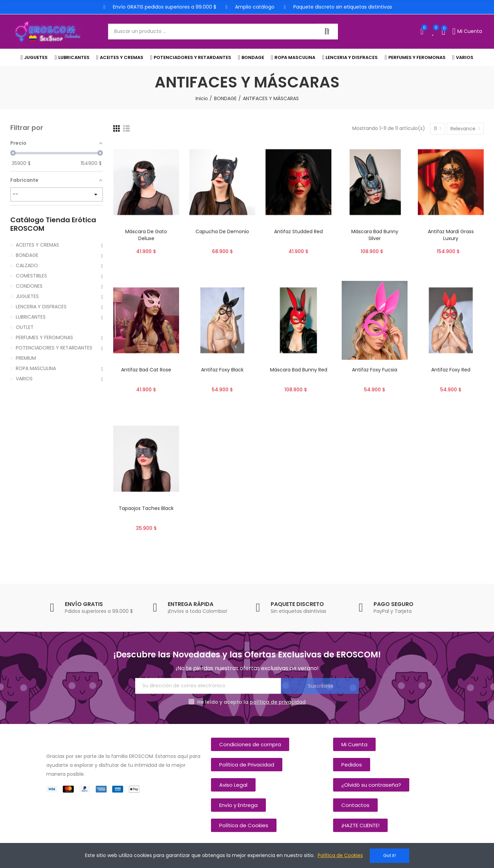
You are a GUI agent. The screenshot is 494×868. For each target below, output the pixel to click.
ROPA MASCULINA (36, 368)
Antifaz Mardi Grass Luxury (451, 235)
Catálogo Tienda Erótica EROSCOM (53, 224)
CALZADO (27, 265)
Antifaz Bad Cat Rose (146, 370)
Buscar (327, 32)
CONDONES (29, 286)
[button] (250, 744)
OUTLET (25, 327)
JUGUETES (27, 296)
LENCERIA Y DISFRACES (41, 307)
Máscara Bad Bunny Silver (375, 235)
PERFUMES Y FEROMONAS (44, 337)
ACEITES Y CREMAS (37, 245)
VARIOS (24, 379)
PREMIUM (26, 358)
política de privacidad (278, 702)
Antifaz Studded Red (298, 231)
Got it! (390, 855)
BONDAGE (27, 255)
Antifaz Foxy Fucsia (375, 370)
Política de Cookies (340, 856)
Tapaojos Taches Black (146, 508)
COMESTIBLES (31, 276)
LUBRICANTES (31, 317)
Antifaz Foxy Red (451, 370)
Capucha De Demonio (222, 231)
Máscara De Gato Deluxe (146, 235)
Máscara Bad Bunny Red (299, 370)
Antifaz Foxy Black (222, 370)
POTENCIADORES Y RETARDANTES (54, 348)
